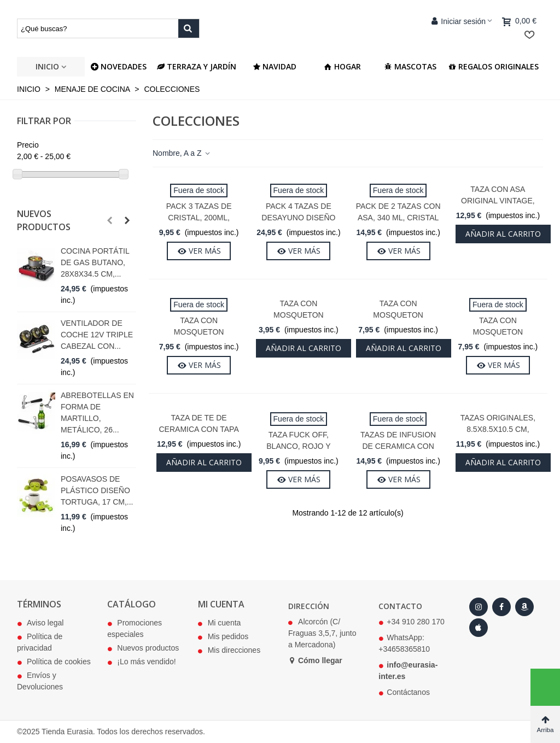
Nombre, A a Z (182, 153)
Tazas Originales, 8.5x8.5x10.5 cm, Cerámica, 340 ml (498, 429)
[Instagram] (479, 607)
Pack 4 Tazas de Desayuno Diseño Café (298, 218)
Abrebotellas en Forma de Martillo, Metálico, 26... (97, 413)
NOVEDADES (119, 66)
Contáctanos (408, 692)
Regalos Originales (494, 66)
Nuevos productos (44, 220)
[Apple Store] (479, 628)
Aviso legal (40, 623)
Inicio (47, 66)
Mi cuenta (220, 623)
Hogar (343, 66)
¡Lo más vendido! (141, 662)
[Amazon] (524, 607)
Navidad (275, 66)
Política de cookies (54, 662)
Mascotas (410, 66)
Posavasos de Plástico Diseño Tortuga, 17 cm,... (97, 490)
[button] (109, 220)
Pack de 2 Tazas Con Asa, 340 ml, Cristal (398, 212)
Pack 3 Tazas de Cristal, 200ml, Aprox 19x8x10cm (199, 218)
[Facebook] (501, 607)
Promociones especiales (135, 628)
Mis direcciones (229, 651)
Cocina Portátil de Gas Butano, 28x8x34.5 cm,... (95, 262)
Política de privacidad (40, 642)
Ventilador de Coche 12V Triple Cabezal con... (97, 335)
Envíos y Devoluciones (40, 681)
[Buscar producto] (189, 28)
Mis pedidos (223, 637)
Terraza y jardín (197, 66)
